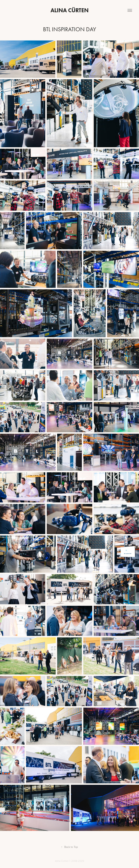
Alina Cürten (70, 10)
